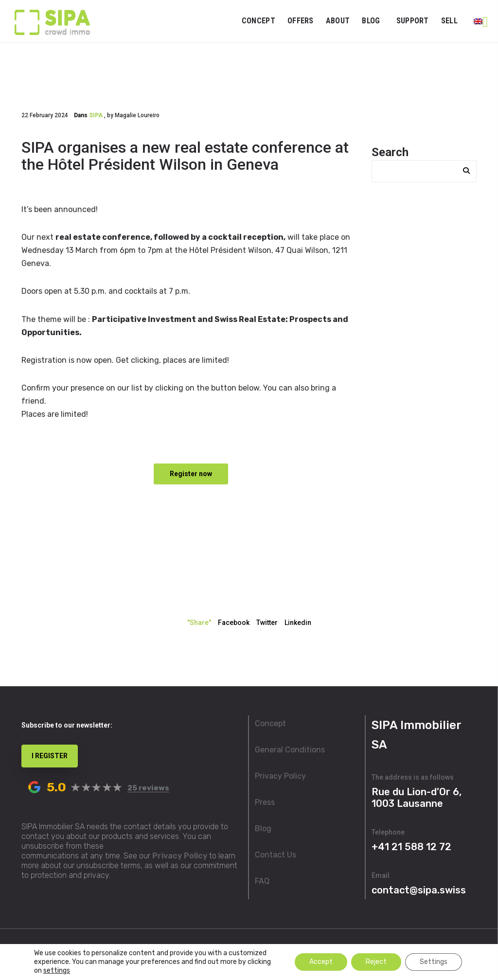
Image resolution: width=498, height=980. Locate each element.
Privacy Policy (180, 856)
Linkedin (298, 623)
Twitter (267, 623)
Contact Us (276, 855)
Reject (376, 962)
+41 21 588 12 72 (411, 847)
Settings (434, 962)
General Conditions (290, 750)
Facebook (234, 623)
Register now (191, 474)
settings (57, 971)
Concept (270, 723)
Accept (321, 962)
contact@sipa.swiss (419, 890)
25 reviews (148, 788)
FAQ (262, 881)
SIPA (96, 115)
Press (265, 802)
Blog (263, 829)
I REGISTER (50, 756)
